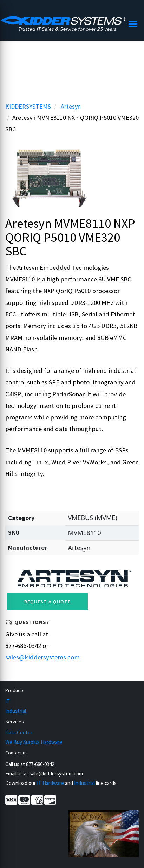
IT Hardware (50, 783)
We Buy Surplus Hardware (34, 742)
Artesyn (71, 106)
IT (8, 701)
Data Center (19, 733)
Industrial (16, 711)
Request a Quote (47, 602)
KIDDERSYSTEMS (28, 106)
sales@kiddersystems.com (42, 657)
